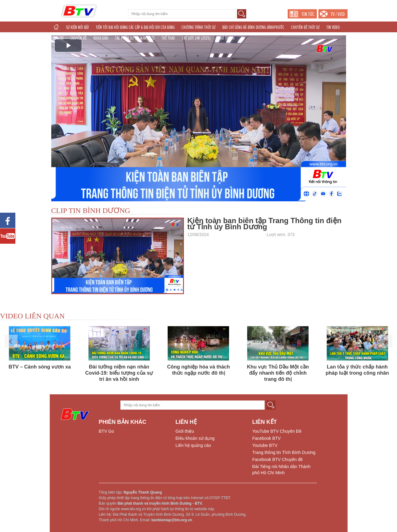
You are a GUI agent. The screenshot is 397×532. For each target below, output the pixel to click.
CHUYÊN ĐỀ (78, 38)
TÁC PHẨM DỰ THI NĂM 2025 (135, 38)
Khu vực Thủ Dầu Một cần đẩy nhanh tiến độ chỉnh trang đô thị (278, 373)
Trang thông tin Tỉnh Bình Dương (284, 452)
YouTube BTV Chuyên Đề (277, 431)
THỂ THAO (168, 38)
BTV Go (107, 431)
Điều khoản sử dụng (195, 438)
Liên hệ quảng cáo (193, 445)
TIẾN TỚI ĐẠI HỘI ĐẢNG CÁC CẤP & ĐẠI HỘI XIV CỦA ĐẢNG (135, 27)
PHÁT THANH (226, 38)
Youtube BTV (265, 445)
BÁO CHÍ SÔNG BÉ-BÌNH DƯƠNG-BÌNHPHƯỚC (253, 27)
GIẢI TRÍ (58, 38)
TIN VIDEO (333, 27)
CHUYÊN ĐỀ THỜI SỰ (305, 27)
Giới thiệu (185, 431)
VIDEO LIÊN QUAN (32, 316)
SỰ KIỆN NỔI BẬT (78, 27)
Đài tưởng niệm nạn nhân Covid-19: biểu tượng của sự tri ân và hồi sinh (119, 373)
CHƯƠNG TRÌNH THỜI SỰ (198, 27)
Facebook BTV (267, 438)
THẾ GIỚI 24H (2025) (196, 38)
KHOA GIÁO (101, 38)
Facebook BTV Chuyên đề (278, 459)
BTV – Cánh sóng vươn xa (40, 367)
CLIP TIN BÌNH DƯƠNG (91, 211)
